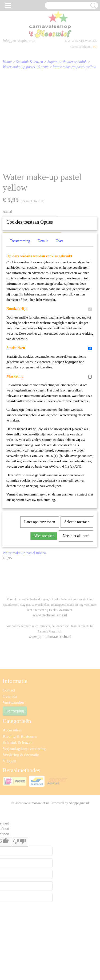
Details (43, 311)
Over (59, 311)
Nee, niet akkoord (76, 606)
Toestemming (20, 311)
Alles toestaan (44, 606)
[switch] (90, 379)
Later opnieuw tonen (40, 592)
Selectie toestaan (77, 592)
